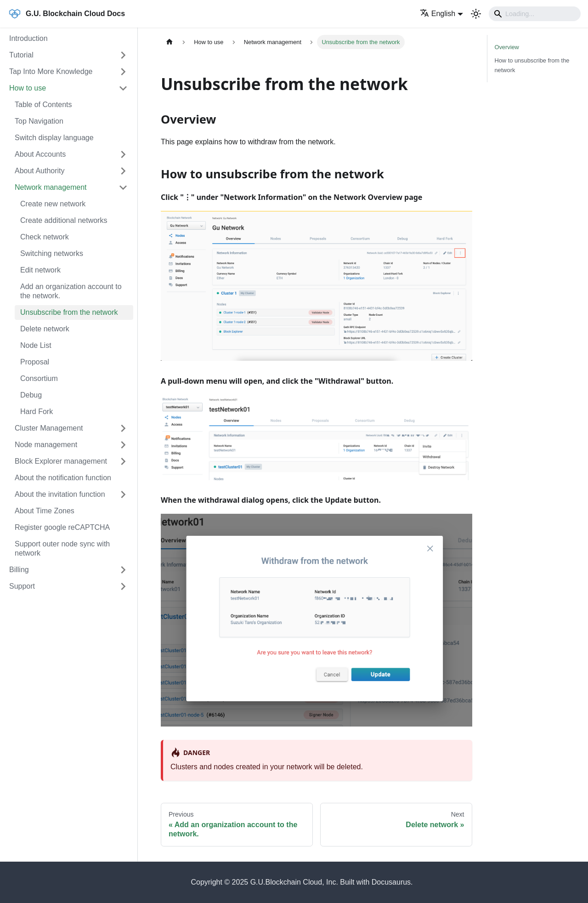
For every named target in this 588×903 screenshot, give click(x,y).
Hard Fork (37, 412)
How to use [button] (28, 88)
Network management (51, 187)
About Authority (40, 171)
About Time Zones (45, 511)
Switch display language (54, 138)
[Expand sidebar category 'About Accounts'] (123, 154)
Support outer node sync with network (62, 548)
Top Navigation (39, 121)
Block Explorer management (61, 461)
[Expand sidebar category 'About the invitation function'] (123, 494)
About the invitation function (60, 494)
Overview (507, 47)
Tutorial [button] (21, 55)
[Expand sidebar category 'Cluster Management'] (123, 428)
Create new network (53, 204)
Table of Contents (43, 105)
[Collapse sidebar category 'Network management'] (123, 187)
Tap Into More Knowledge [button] (51, 71)
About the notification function (63, 478)
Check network (45, 237)
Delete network (45, 329)
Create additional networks (64, 220)
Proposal (35, 362)
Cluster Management (49, 428)
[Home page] (170, 42)
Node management (46, 445)
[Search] (535, 14)
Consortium (39, 378)
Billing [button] (19, 570)
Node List (36, 345)
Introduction (28, 38)
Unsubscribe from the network (69, 312)
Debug (31, 395)
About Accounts (40, 154)
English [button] (438, 14)
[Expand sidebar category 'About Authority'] (123, 171)
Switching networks (52, 253)
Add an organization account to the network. (71, 291)
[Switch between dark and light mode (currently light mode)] (476, 14)
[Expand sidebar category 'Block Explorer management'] (123, 461)
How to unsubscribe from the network (532, 65)
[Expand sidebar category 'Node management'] (123, 445)
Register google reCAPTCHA (62, 527)
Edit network (40, 270)
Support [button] (22, 586)
